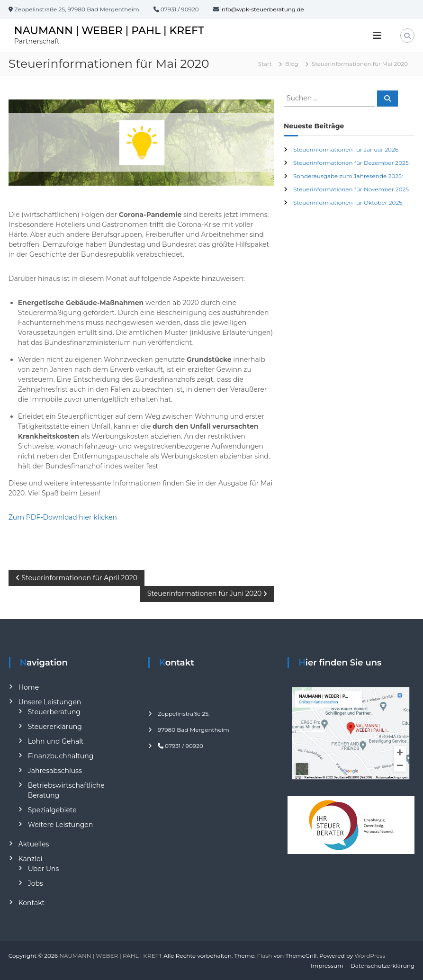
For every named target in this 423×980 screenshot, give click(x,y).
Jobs (36, 883)
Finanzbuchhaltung (61, 756)
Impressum (327, 966)
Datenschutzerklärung (382, 966)
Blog (292, 64)
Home (29, 687)
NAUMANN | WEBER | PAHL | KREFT (109, 31)
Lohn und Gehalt (56, 741)
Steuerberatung (54, 712)
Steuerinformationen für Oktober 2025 (348, 202)
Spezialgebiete (52, 810)
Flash (264, 956)
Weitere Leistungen (61, 825)
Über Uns (44, 869)
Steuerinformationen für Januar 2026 (346, 149)
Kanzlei (31, 859)
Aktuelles (34, 844)
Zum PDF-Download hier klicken (63, 517)
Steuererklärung (55, 727)
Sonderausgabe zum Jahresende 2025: (348, 176)
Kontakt (32, 903)
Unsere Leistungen (50, 702)
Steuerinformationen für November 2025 (351, 189)
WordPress (370, 956)
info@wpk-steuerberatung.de (262, 9)
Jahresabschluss (55, 771)
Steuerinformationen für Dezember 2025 (351, 163)
